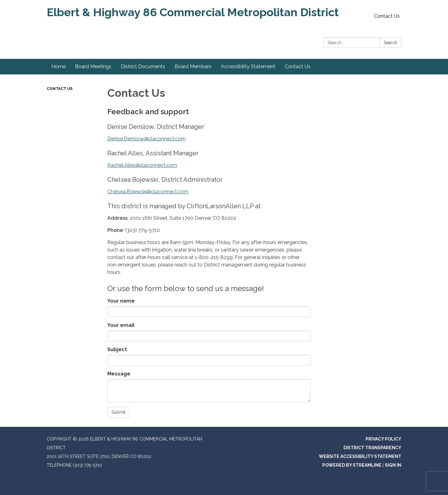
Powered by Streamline (352, 465)
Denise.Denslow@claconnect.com (147, 139)
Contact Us (387, 16)
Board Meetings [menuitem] (93, 66)
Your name (121, 301)
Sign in (393, 465)
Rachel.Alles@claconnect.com (142, 165)
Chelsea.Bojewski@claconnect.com (148, 192)
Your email (121, 325)
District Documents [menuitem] (143, 66)
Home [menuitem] (58, 66)
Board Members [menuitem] (193, 66)
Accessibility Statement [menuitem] (248, 66)
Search (390, 43)
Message (119, 374)
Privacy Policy (383, 439)
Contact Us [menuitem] (298, 66)
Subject (117, 349)
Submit (118, 412)
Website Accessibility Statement (360, 456)
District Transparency (372, 448)
